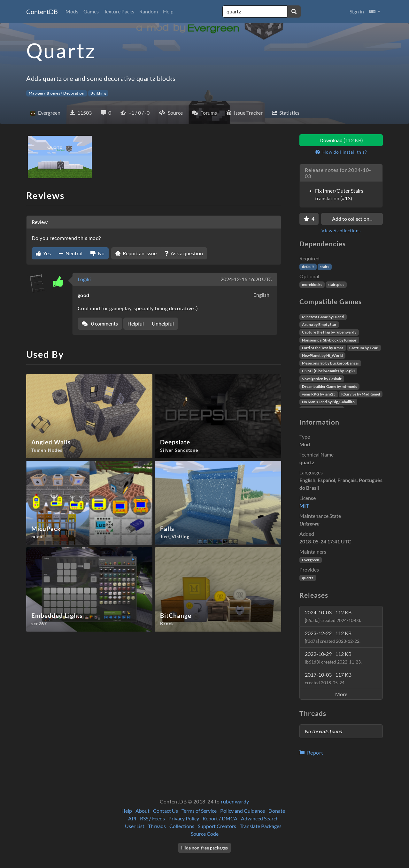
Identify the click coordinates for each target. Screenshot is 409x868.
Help (168, 11)
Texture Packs (119, 11)
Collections (182, 826)
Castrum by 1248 (364, 348)
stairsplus (336, 284)
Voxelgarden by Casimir (322, 379)
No (97, 253)
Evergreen (311, 560)
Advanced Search (260, 818)
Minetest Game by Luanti (323, 317)
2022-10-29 (333, 658)
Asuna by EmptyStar (319, 324)
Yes (43, 253)
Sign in (357, 11)
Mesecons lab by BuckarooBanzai (330, 363)
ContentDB (42, 12)
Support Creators (217, 826)
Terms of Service (199, 811)
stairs (324, 267)
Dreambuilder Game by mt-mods (329, 386)
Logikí (84, 279)
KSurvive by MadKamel (361, 394)
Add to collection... (352, 219)
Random (149, 11)
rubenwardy (235, 801)
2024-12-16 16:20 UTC (246, 279)
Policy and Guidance (243, 811)
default (308, 267)
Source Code (205, 834)
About (143, 811)
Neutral (71, 253)
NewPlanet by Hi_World (322, 355)
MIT (304, 506)
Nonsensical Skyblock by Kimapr (329, 340)
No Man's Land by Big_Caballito (328, 402)
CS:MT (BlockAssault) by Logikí (328, 371)
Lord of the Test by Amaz (323, 348)
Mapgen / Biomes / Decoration (57, 93)
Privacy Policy (184, 818)
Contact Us (166, 811)
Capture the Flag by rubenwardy (329, 332)
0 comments (100, 323)
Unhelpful (163, 323)
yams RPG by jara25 (319, 394)
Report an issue (136, 253)
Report (311, 753)
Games (91, 11)
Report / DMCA (220, 818)
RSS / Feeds (152, 818)
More (341, 694)
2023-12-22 (333, 637)
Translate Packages (261, 826)
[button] (375, 12)
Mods (72, 11)
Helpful (136, 323)
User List (135, 826)
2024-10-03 (333, 616)
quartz (308, 578)
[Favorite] (309, 219)
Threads (157, 826)
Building (98, 93)
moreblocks (312, 284)
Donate (277, 811)
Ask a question (184, 253)
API (132, 818)
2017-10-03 (328, 678)
